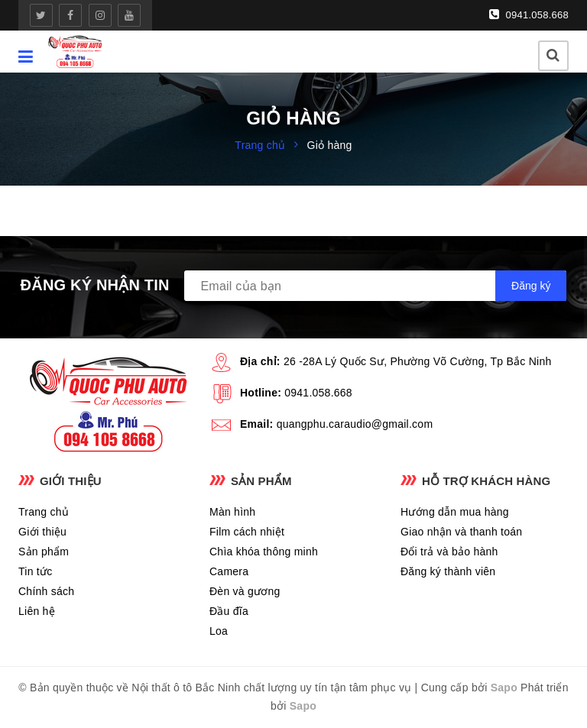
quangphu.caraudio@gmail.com (355, 424)
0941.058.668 (529, 15)
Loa (219, 631)
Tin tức (35, 571)
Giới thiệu (42, 532)
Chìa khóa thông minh (264, 552)
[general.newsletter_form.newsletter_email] (375, 286)
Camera (229, 571)
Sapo (504, 688)
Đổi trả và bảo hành (449, 552)
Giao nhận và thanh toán (461, 532)
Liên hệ (37, 611)
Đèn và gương (245, 591)
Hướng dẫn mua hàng (455, 512)
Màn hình (232, 512)
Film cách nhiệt (247, 532)
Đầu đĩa (229, 611)
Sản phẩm (44, 552)
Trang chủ (44, 512)
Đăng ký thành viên (448, 571)
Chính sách (46, 591)
